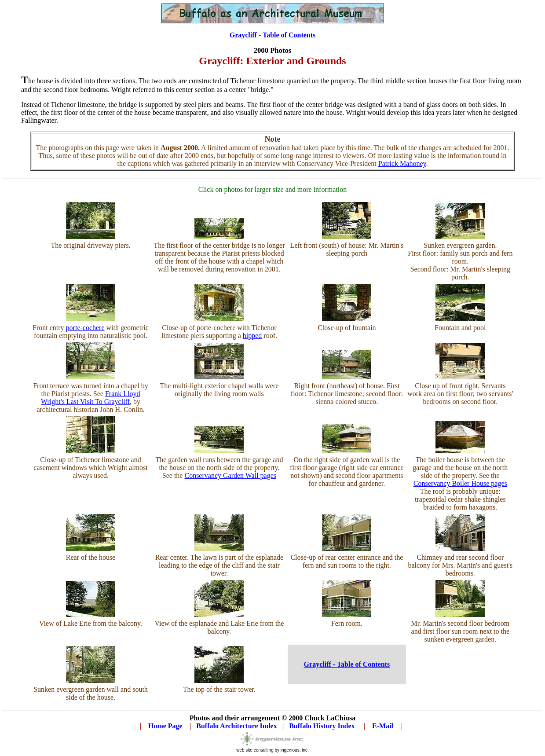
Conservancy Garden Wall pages (230, 475)
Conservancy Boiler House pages (460, 483)
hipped (252, 336)
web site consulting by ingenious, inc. (272, 748)
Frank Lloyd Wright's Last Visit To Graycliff (90, 398)
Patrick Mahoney (402, 163)
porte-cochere (85, 328)
